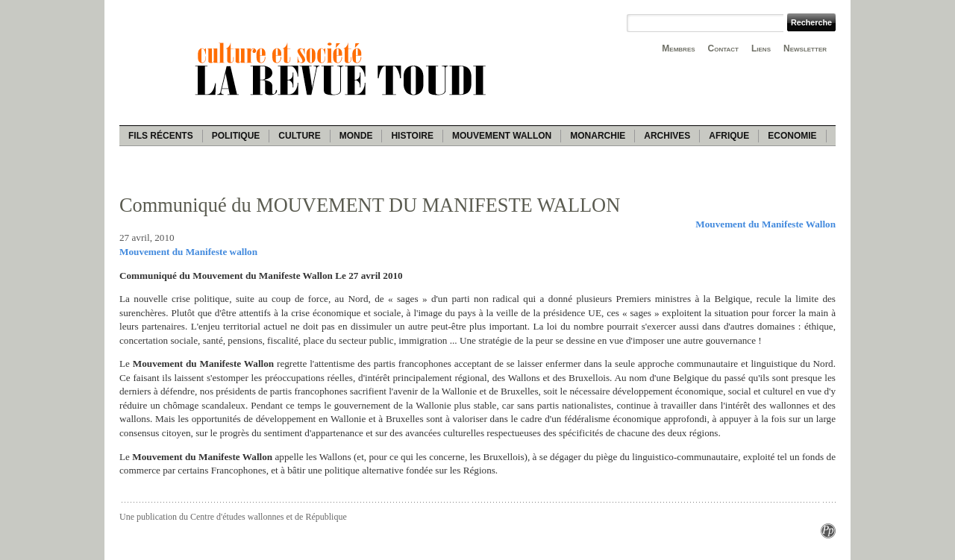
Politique (236, 136)
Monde (356, 136)
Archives (667, 136)
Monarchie (598, 136)
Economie (792, 136)
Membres (678, 48)
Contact (723, 48)
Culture (299, 136)
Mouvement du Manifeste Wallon (765, 224)
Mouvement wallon (502, 136)
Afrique (729, 136)
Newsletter (805, 48)
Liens (761, 48)
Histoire (412, 136)
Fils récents (161, 136)
